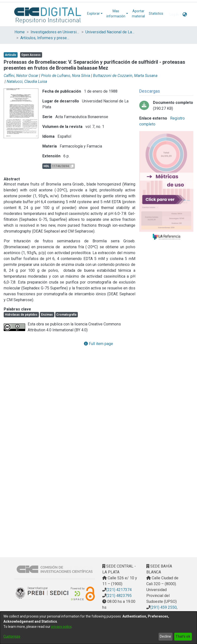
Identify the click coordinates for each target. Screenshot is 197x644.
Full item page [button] (98, 344)
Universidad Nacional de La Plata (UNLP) (110, 32)
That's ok (183, 636)
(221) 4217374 (119, 590)
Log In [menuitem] (174, 14)
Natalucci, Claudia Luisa (27, 81)
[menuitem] (95, 14)
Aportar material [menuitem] (138, 14)
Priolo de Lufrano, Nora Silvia (66, 76)
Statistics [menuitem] (156, 13)
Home (20, 32)
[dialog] (98, 628)
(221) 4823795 (119, 596)
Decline (165, 636)
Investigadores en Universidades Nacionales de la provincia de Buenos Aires (55, 32)
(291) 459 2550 (163, 607)
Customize (12, 636)
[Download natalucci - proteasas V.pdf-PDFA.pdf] (166, 106)
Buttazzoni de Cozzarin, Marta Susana (125, 76)
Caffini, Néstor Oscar (21, 76)
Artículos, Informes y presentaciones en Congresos (45, 38)
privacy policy (61, 627)
